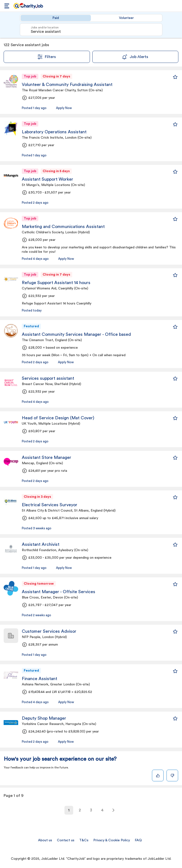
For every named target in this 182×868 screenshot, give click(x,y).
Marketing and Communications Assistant (63, 227)
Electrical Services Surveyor (50, 505)
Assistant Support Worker (47, 179)
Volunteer (126, 18)
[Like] (158, 775)
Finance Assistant (40, 679)
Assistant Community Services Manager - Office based (76, 334)
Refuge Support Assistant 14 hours (56, 283)
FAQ (138, 840)
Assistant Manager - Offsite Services (59, 592)
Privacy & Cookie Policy (112, 840)
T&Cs (84, 840)
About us (45, 840)
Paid (56, 18)
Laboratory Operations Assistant (54, 132)
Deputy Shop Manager (44, 718)
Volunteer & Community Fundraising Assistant (67, 84)
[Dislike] (172, 775)
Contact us (66, 840)
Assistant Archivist (41, 544)
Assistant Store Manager (47, 457)
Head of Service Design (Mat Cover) (58, 418)
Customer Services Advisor (49, 631)
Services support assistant (48, 378)
